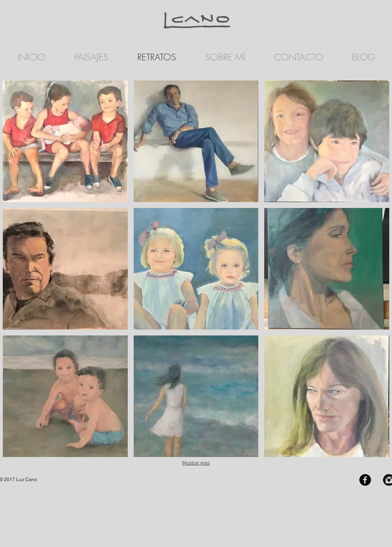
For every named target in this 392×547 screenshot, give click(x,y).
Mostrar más (196, 463)
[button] (65, 141)
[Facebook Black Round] (365, 480)
